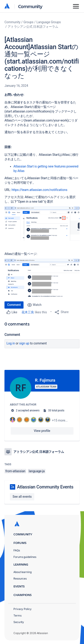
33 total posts (56, 410)
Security (19, 622)
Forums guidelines (25, 557)
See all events (22, 497)
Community (30, 6)
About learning (23, 572)
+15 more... (60, 420)
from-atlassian (15, 471)
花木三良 (28, 312)
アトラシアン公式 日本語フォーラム (33, 27)
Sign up (24, 343)
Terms (17, 615)
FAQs (17, 550)
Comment (14, 305)
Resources (20, 579)
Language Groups (49, 22)
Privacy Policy (23, 609)
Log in (11, 343)
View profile (42, 431)
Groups (28, 22)
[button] (42, 223)
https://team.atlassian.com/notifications (40, 190)
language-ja (37, 471)
